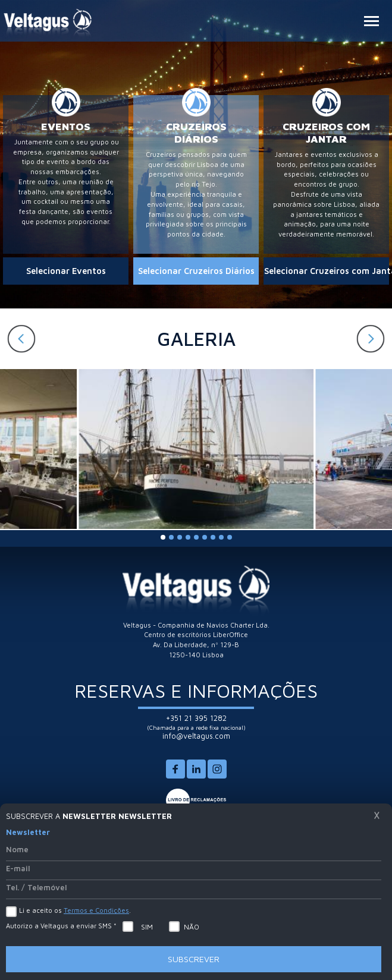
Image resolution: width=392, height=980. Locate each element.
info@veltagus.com (196, 736)
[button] (371, 339)
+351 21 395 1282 (196, 718)
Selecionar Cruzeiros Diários (196, 271)
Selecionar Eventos (66, 271)
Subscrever (194, 959)
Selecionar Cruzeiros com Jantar (327, 271)
